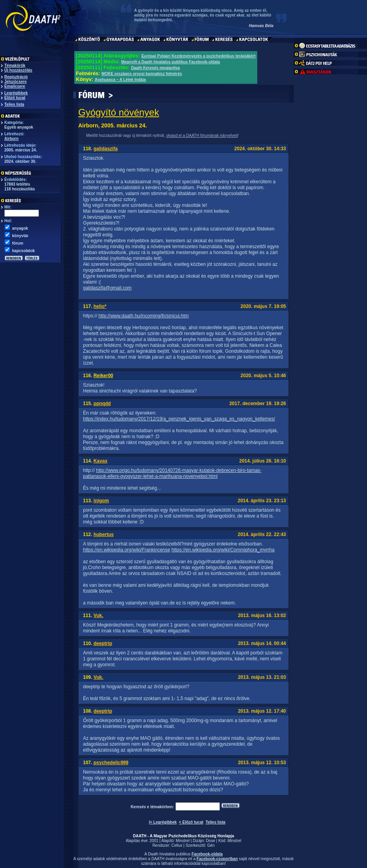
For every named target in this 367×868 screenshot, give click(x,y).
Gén (211, 845)
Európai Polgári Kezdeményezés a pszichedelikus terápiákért (198, 56)
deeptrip (103, 643)
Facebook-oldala (207, 854)
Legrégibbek (16, 93)
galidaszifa (106, 149)
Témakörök (15, 65)
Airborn (11, 139)
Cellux (177, 845)
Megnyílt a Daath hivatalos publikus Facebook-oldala (171, 62)
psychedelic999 (111, 763)
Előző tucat (15, 98)
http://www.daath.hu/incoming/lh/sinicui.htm (143, 316)
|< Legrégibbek (163, 822)
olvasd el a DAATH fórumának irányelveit (202, 135)
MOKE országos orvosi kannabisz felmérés (142, 74)
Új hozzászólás (18, 70)
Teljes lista (14, 104)
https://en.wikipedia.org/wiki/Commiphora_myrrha (223, 550)
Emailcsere (15, 86)
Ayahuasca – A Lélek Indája (120, 80)
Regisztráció (16, 77)
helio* (100, 306)
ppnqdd (102, 404)
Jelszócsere (16, 82)
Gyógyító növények (119, 112)
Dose (210, 841)
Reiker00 (103, 376)
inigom (101, 501)
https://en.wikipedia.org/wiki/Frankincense (126, 550)
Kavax (101, 461)
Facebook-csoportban (217, 859)
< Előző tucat (191, 822)
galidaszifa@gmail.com (107, 288)
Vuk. (99, 616)
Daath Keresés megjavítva (155, 68)
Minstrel (183, 841)
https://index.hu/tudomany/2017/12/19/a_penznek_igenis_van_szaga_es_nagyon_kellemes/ (179, 419)
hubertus (104, 534)
